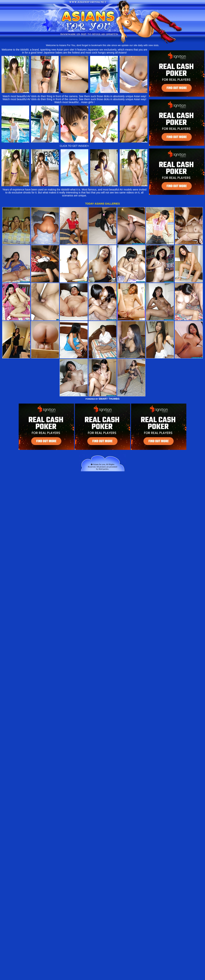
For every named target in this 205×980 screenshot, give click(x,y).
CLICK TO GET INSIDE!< (74, 146)
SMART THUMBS (109, 399)
